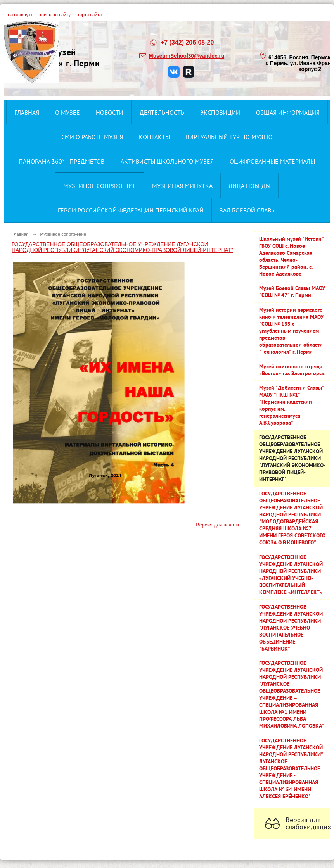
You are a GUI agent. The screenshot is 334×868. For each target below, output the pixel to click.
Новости (110, 112)
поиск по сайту (55, 14)
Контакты (154, 137)
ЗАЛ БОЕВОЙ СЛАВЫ (248, 210)
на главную (20, 14)
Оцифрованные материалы (272, 161)
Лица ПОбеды (249, 186)
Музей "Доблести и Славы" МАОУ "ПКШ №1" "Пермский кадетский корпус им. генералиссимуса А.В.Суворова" (292, 405)
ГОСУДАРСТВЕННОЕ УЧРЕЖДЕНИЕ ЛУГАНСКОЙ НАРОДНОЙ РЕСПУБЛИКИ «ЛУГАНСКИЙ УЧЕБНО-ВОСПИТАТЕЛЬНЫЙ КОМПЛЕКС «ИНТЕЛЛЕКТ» (291, 575)
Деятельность (162, 112)
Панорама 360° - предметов (61, 161)
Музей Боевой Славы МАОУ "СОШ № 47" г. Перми (292, 292)
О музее (67, 112)
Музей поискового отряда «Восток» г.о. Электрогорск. (292, 370)
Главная (27, 112)
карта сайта (89, 14)
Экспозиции (220, 112)
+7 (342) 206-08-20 (187, 42)
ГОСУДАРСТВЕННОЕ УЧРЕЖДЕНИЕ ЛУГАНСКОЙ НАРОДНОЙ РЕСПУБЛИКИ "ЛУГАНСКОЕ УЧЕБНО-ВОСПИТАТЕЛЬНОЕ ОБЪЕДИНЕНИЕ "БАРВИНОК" (291, 628)
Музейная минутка (182, 186)
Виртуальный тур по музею (229, 137)
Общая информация (288, 112)
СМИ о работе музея (92, 137)
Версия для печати (217, 525)
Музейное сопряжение (100, 186)
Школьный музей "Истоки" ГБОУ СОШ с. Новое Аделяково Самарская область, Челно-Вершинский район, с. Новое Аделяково (292, 256)
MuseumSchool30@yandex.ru (186, 56)
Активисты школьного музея (167, 161)
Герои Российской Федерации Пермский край (131, 210)
